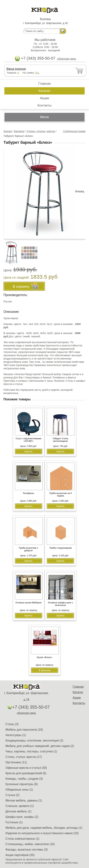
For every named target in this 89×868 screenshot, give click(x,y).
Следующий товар (74, 131)
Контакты (45, 105)
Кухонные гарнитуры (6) (22, 784)
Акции (44, 98)
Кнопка (8, 131)
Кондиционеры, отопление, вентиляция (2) (34, 741)
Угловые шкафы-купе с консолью (60, 604)
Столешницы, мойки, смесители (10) (30, 844)
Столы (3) (12, 724)
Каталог (44, 91)
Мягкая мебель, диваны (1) (24, 800)
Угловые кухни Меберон (28, 603)
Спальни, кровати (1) (20, 806)
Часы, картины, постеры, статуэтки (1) (31, 751)
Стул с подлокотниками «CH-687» (28, 440)
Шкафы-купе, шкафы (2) (22, 817)
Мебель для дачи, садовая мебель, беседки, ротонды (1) (44, 828)
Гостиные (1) (14, 822)
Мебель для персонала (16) (24, 730)
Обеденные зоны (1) (19, 790)
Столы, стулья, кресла (41, 131)
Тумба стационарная (61, 548)
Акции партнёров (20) (20, 855)
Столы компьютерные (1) (22, 839)
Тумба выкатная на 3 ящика (60, 495)
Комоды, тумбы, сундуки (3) (24, 779)
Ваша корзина (16, 69)
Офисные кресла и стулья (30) (26, 768)
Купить (28, 451)
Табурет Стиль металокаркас (61, 440)
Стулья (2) (12, 795)
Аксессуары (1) (16, 735)
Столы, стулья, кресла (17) (24, 757)
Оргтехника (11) (16, 762)
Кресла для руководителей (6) (26, 773)
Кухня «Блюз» (44, 657)
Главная (44, 84)
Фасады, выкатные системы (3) (27, 850)
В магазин (44, 670)
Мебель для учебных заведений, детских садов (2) (40, 746)
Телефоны (28, 493)
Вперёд (80, 191)
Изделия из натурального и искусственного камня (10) (42, 833)
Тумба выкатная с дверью (28, 549)
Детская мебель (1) (18, 811)
